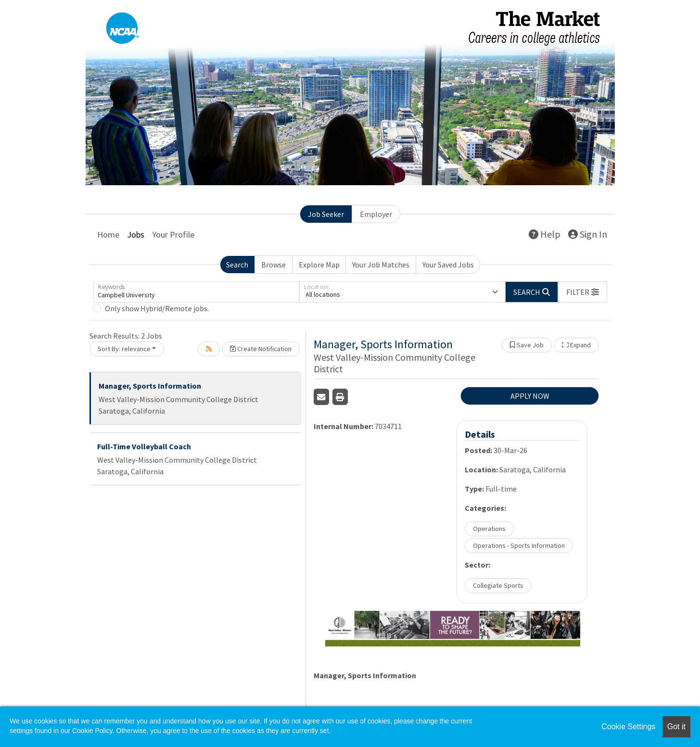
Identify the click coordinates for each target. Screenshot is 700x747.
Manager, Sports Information (150, 386)
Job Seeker (326, 214)
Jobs (136, 234)
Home (108, 234)
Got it (676, 727)
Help (545, 234)
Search (237, 265)
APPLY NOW (530, 396)
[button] (583, 292)
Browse (274, 265)
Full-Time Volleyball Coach (144, 446)
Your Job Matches (381, 265)
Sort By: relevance (124, 349)
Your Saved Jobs (448, 265)
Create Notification (261, 349)
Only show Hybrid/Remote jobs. (157, 308)
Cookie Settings (628, 727)
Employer (376, 214)
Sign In (588, 234)
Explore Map (319, 265)
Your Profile (173, 234)
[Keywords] (196, 292)
